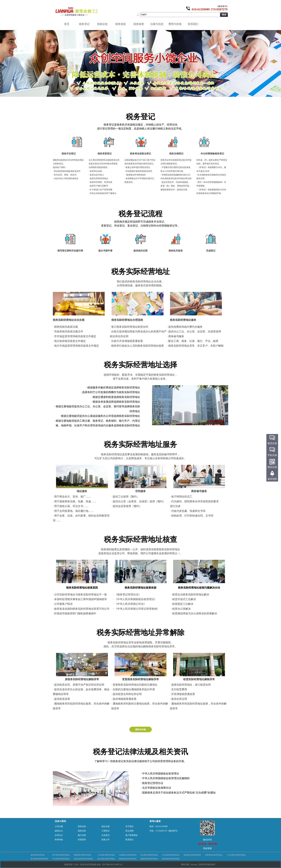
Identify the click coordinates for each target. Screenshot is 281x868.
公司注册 (59, 826)
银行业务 (82, 835)
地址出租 (106, 826)
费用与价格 (176, 24)
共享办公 (59, 835)
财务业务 (82, 826)
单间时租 (59, 840)
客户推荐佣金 (132, 835)
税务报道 (122, 24)
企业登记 (106, 835)
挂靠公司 (106, 840)
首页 (67, 24)
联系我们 (194, 24)
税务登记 (85, 24)
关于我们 (130, 826)
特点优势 (130, 831)
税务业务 (82, 831)
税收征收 (103, 24)
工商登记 (106, 831)
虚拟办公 (59, 831)
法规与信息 (158, 24)
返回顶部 (272, 479)
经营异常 (82, 840)
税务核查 (140, 24)
